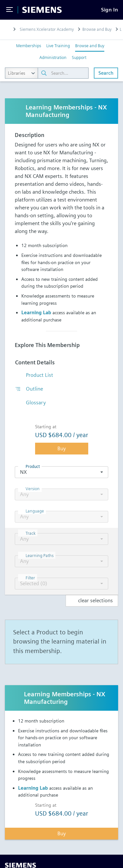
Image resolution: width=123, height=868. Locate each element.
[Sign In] (110, 10)
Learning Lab (36, 312)
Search (106, 73)
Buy (62, 448)
